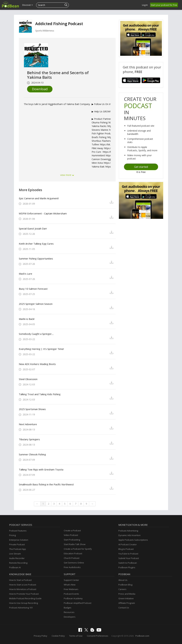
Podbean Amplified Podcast (78, 603)
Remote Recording (18, 563)
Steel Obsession (28, 379)
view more (67, 175)
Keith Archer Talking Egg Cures (36, 244)
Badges (68, 608)
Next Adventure (28, 424)
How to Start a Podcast (20, 580)
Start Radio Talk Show (75, 544)
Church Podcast (72, 558)
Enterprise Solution (19, 540)
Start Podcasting (72, 540)
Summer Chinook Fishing (32, 454)
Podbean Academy (73, 598)
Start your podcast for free (164, 5)
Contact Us (124, 608)
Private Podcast (17, 544)
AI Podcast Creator (128, 544)
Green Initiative (126, 598)
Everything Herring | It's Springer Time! (41, 349)
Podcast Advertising (128, 531)
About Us (123, 580)
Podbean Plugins (127, 567)
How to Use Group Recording (24, 603)
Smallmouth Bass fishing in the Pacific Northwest (46, 484)
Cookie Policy (58, 636)
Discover (28, 5)
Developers (70, 617)
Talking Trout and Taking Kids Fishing (40, 394)
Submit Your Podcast (129, 558)
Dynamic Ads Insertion (129, 535)
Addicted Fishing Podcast (59, 24)
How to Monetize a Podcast (23, 589)
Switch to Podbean (128, 563)
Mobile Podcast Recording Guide (25, 598)
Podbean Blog (125, 585)
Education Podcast (73, 553)
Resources (69, 612)
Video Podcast (71, 535)
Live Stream (15, 554)
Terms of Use (76, 636)
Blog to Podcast (126, 549)
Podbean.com (142, 636)
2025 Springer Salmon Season (36, 304)
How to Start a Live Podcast (23, 585)
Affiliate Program (127, 603)
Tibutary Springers (29, 439)
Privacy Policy (40, 636)
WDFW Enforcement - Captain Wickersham (43, 213)
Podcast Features (18, 531)
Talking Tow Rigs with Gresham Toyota (41, 469)
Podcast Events (71, 594)
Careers (122, 589)
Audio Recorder (17, 558)
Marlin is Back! (27, 319)
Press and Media (127, 594)
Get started (141, 167)
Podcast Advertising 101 (21, 608)
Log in (145, 5)
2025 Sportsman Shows (32, 409)
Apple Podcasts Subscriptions (133, 540)
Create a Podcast (72, 530)
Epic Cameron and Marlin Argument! (39, 198)
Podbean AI (15, 567)
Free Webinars (71, 589)
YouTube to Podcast (128, 554)
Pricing (12, 535)
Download (40, 89)
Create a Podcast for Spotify (78, 549)
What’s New (70, 585)
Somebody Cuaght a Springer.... (36, 334)
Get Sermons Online (74, 563)
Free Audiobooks (72, 567)
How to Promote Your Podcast (24, 594)
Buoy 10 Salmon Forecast (33, 289)
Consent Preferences (98, 636)
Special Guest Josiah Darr (33, 229)
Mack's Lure (25, 274)
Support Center (71, 580)
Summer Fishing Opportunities (36, 259)
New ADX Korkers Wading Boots (37, 364)
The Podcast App (18, 549)
